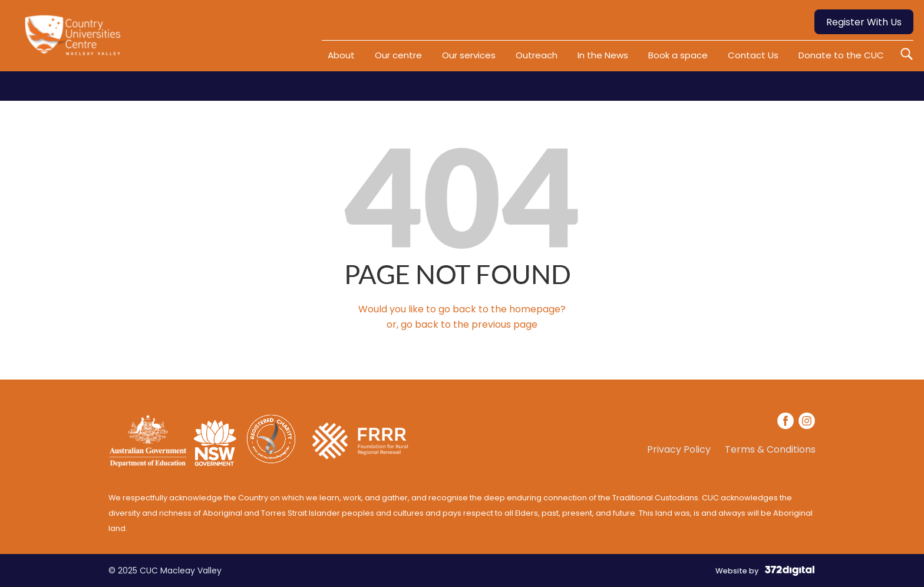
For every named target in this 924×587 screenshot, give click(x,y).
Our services (469, 55)
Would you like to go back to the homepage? (462, 309)
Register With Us (864, 22)
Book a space (678, 55)
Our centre (398, 55)
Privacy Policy (679, 450)
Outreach (537, 55)
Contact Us (753, 55)
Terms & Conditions (770, 450)
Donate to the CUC (841, 55)
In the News (603, 55)
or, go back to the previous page (462, 324)
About (341, 55)
